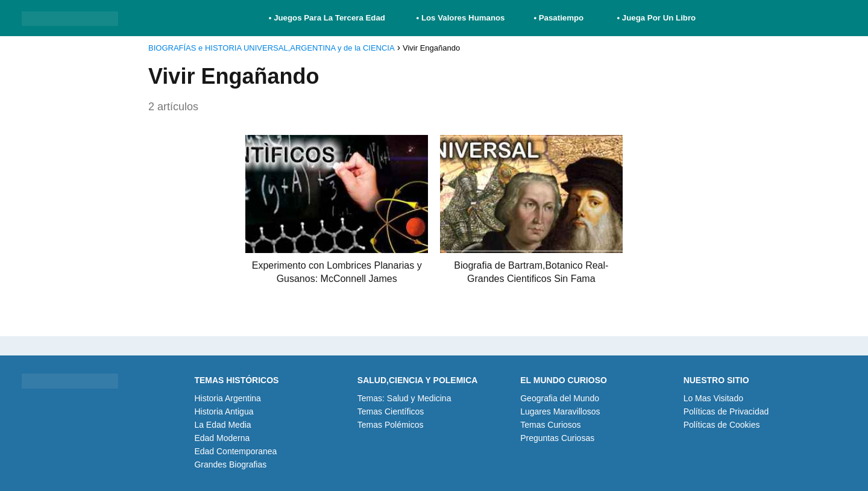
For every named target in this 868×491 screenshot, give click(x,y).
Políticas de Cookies (722, 425)
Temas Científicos (391, 411)
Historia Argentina (228, 398)
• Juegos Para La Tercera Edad (328, 18)
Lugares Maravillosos (560, 411)
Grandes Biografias (230, 464)
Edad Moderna (222, 438)
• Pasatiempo (558, 18)
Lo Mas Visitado (713, 398)
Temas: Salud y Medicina (404, 398)
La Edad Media (222, 425)
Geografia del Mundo (560, 398)
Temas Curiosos (550, 425)
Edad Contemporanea (235, 451)
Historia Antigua (224, 411)
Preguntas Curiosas (557, 438)
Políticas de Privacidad (726, 411)
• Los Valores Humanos (461, 18)
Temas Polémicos (391, 425)
